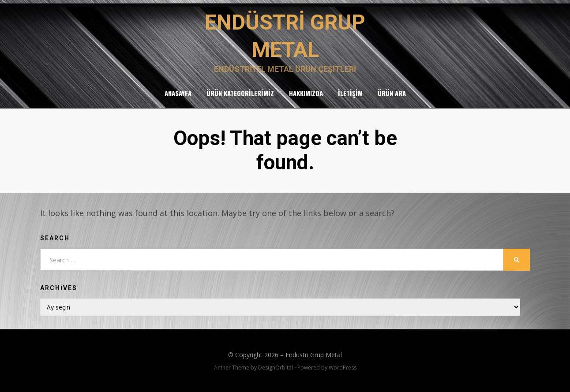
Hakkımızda (306, 93)
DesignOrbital (276, 368)
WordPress (343, 368)
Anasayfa (178, 93)
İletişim (350, 93)
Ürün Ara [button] (392, 93)
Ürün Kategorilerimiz (240, 93)
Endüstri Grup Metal (314, 355)
